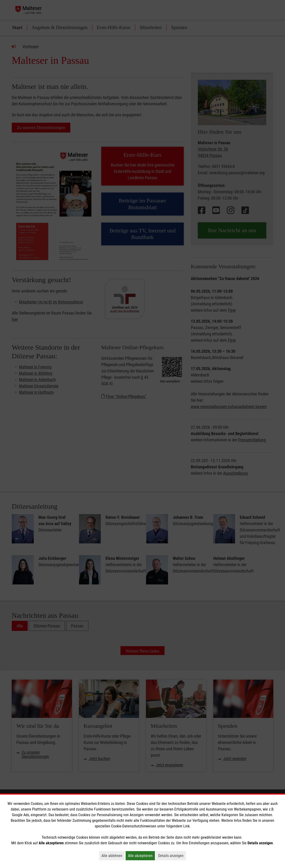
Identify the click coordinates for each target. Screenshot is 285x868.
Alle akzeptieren (141, 856)
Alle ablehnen (113, 856)
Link (186, 826)
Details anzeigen (172, 856)
